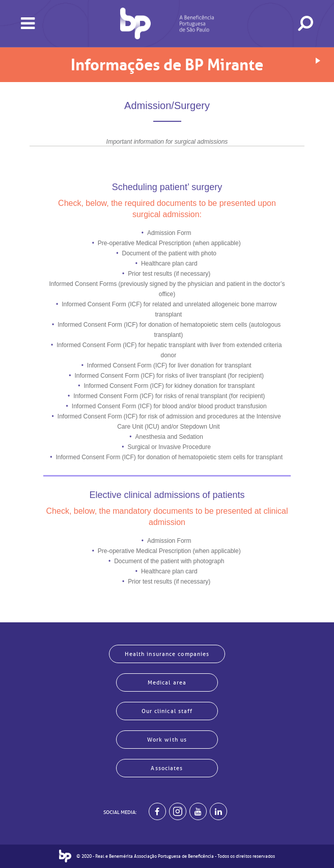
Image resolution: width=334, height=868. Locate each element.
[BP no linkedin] (218, 811)
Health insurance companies (167, 654)
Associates (167, 768)
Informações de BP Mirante (167, 65)
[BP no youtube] (198, 811)
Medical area (167, 682)
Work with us (167, 740)
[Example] (178, 811)
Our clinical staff (167, 711)
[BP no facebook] (157, 811)
